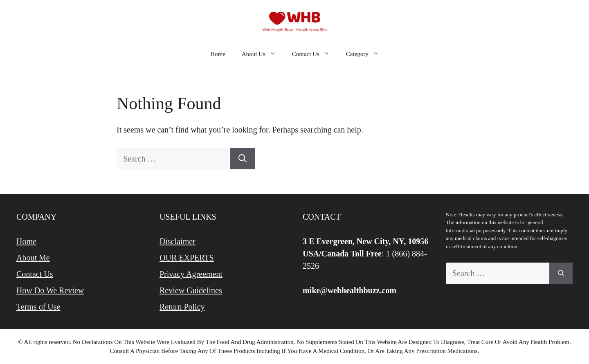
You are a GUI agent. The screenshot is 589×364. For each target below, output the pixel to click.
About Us (263, 54)
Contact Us (315, 54)
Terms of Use (38, 307)
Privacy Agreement (191, 274)
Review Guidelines (191, 290)
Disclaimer (178, 241)
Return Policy (182, 307)
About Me (33, 258)
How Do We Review (50, 290)
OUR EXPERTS (187, 258)
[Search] (243, 159)
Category (366, 54)
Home (218, 54)
